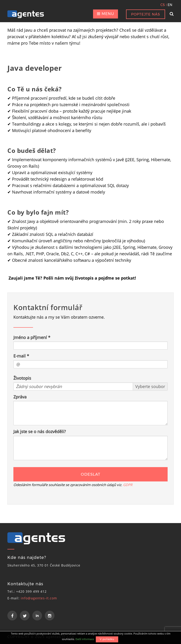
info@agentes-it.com (39, 598)
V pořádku (107, 639)
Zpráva (20, 397)
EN (170, 5)
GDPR (128, 485)
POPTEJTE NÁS (146, 14)
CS (163, 5)
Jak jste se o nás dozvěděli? (40, 431)
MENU (106, 14)
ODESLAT (91, 474)
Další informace (85, 639)
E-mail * (21, 356)
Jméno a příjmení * (32, 337)
